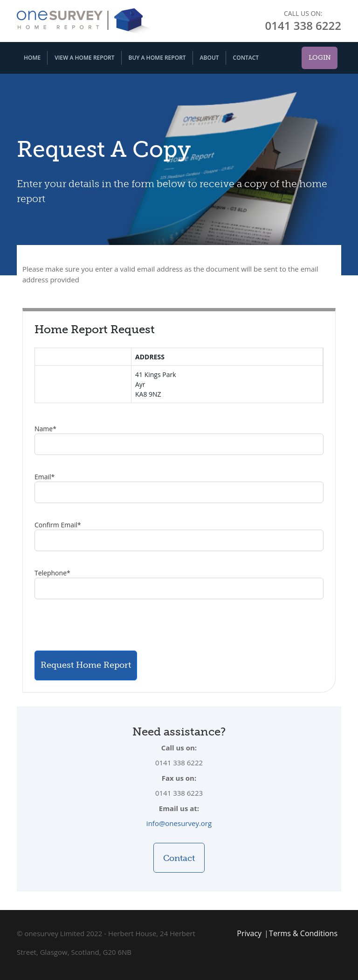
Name (45, 429)
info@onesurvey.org (179, 823)
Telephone (52, 573)
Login (320, 58)
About (210, 58)
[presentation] (105, 625)
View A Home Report (84, 58)
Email (45, 477)
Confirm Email (58, 525)
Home (32, 58)
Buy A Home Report (157, 58)
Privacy (249, 933)
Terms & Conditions (303, 933)
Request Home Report (86, 665)
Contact (246, 58)
